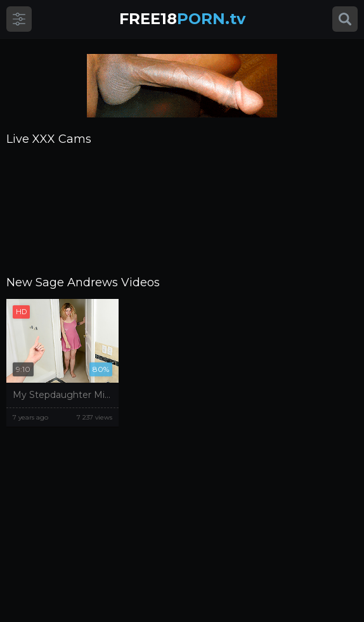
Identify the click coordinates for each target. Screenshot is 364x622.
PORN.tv (182, 19)
